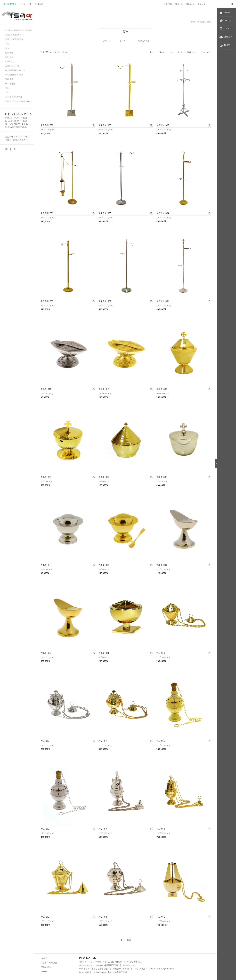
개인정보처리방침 (49, 963)
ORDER (225, 29)
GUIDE (44, 972)
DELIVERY (226, 37)
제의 (7, 88)
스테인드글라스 (12, 66)
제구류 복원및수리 (14, 97)
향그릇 (123, 41)
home (192, 22)
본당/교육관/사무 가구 (15, 70)
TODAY (225, 45)
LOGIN (22, 4)
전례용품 (9, 53)
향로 (209, 22)
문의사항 (201, 4)
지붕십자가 (10, 61)
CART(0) (225, 21)
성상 (7, 48)
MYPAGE (39, 4)
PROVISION (46, 967)
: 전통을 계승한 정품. (15, 35)
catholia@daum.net (165, 969)
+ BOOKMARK (9, 4)
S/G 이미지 (10, 84)
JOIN (30, 4)
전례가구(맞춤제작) (14, 39)
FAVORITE (226, 13)
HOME (44, 958)
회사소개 (179, 4)
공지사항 (190, 4)
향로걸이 (142, 41)
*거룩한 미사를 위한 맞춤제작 (19, 30)
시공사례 (168, 4)
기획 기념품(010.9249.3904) (18, 101)
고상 (7, 44)
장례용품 (9, 79)
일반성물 (9, 57)
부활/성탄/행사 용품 (14, 75)
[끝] (129, 940)
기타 (7, 92)
